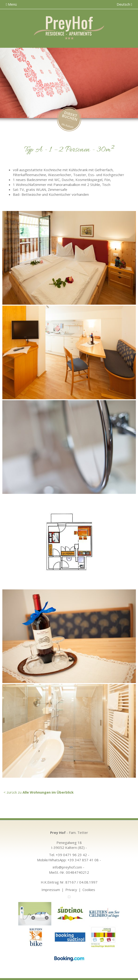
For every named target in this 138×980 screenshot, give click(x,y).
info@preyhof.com (67, 867)
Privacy (71, 890)
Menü (11, 4)
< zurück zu (39, 792)
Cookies (89, 890)
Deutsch (124, 4)
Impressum (51, 890)
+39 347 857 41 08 (83, 860)
